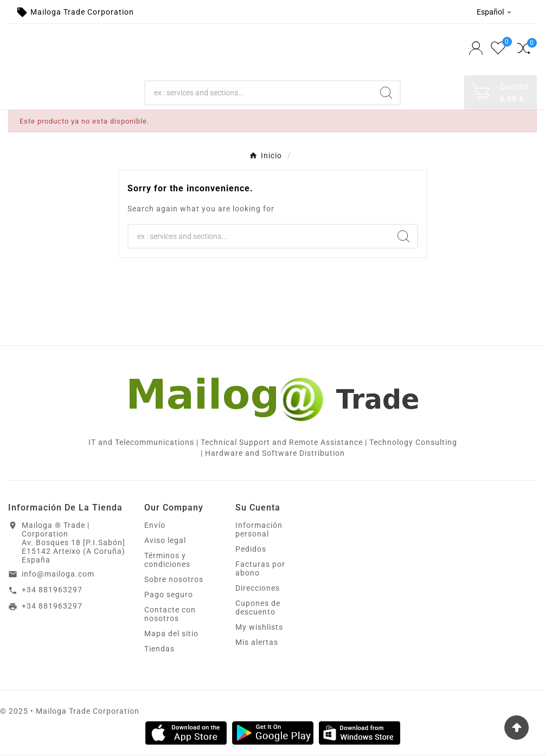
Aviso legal (165, 541)
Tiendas (159, 649)
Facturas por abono (260, 569)
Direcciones (258, 589)
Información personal (259, 530)
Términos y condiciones (167, 560)
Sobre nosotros (174, 580)
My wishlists (259, 628)
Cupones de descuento (258, 608)
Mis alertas (257, 643)
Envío (155, 526)
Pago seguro (169, 595)
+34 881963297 (52, 590)
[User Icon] (477, 50)
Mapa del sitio (171, 634)
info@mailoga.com (58, 574)
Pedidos (251, 550)
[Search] (259, 93)
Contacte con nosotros (170, 615)
